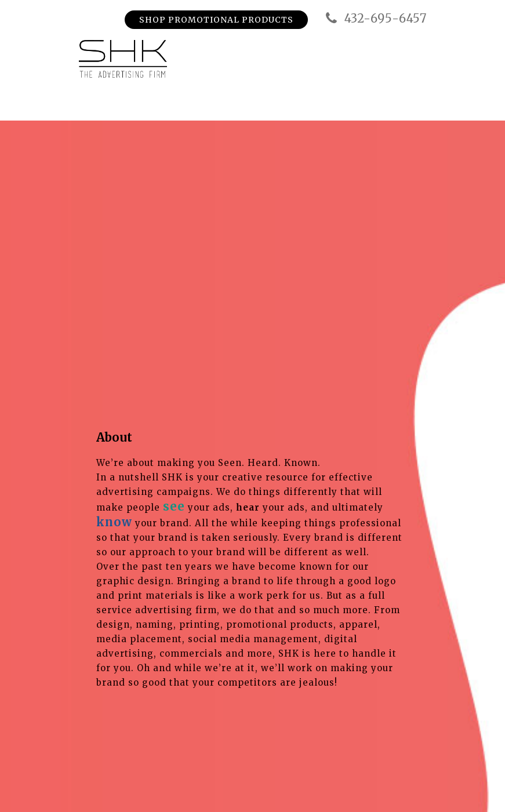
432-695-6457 (375, 19)
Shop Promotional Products (216, 20)
